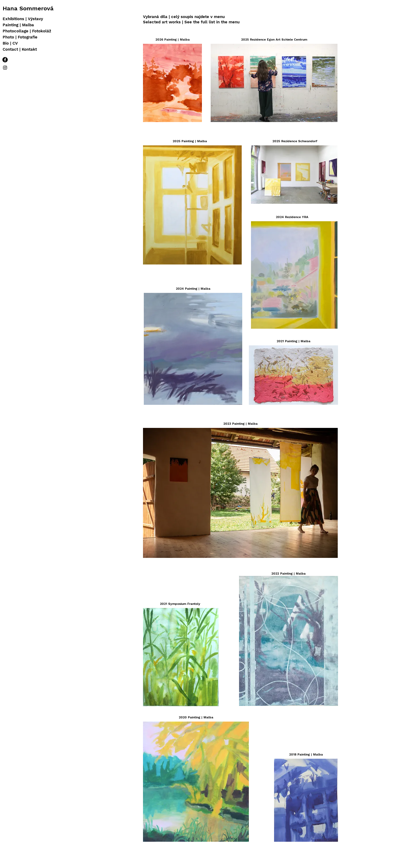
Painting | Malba (18, 25)
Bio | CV (10, 43)
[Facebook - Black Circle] (5, 60)
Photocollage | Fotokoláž (27, 31)
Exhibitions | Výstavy (23, 19)
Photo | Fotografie (20, 37)
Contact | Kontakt (20, 49)
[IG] (5, 68)
